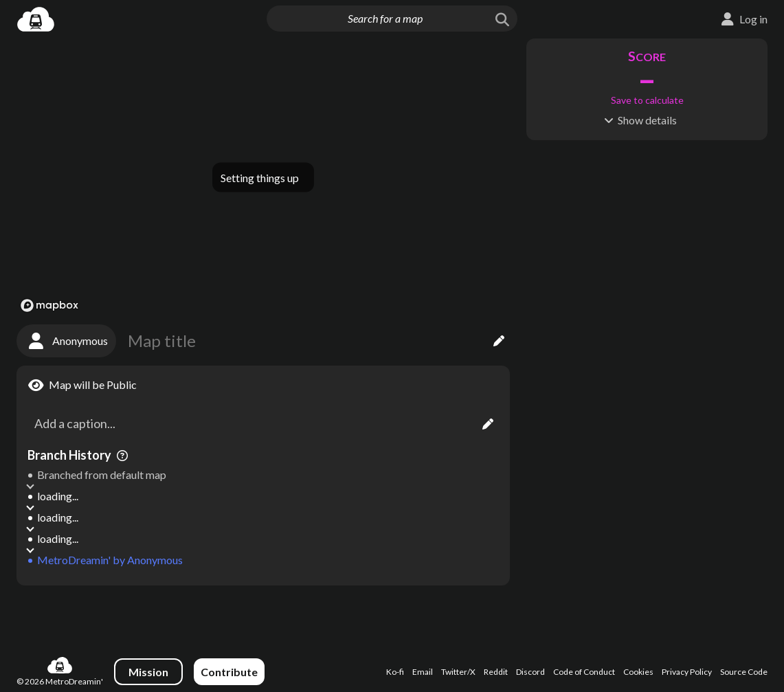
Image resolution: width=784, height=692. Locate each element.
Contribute (229, 672)
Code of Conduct (584, 672)
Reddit (496, 672)
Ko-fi (395, 672)
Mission (148, 672)
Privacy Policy (687, 672)
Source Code (744, 672)
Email (423, 672)
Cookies (638, 672)
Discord (530, 672)
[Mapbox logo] (49, 305)
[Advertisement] (263, 614)
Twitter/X (458, 672)
